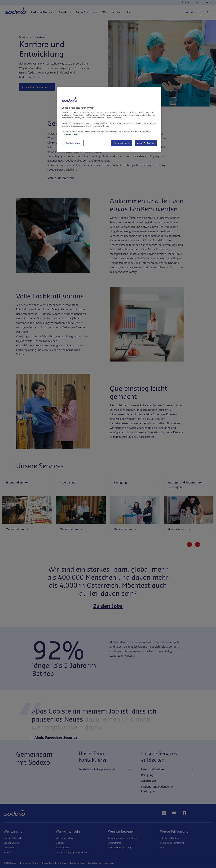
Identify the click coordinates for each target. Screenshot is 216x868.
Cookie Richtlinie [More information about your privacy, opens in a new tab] (70, 134)
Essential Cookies (121, 143)
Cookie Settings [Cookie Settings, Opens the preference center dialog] (73, 143)
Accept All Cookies (146, 143)
